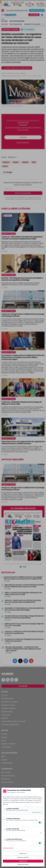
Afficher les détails (8, 848)
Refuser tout (23, 854)
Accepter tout (23, 861)
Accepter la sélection (23, 857)
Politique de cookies (23, 864)
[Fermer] (42, 790)
